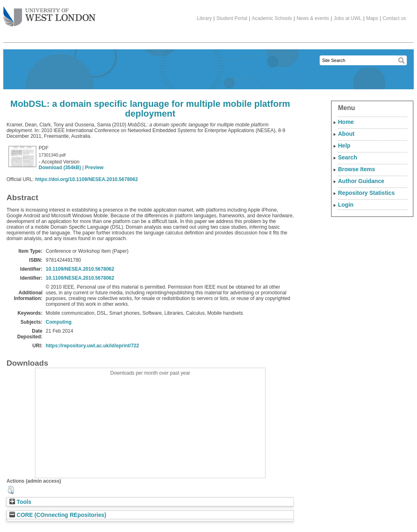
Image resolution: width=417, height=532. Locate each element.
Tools (20, 502)
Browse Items (357, 169)
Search (348, 157)
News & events (313, 18)
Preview (94, 168)
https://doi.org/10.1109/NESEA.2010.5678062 (86, 179)
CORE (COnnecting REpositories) (58, 515)
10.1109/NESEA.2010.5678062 (80, 269)
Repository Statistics (366, 193)
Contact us (394, 18)
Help (344, 146)
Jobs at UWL (348, 18)
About (346, 134)
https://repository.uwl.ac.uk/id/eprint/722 (92, 346)
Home (346, 122)
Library (204, 18)
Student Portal (232, 18)
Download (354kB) (60, 168)
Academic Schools (272, 18)
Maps (372, 18)
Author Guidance (361, 181)
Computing (58, 322)
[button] (11, 490)
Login (346, 205)
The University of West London (49, 13)
